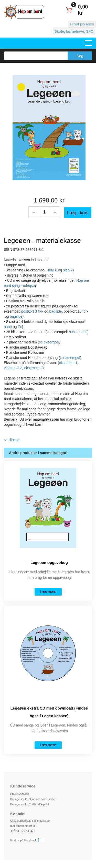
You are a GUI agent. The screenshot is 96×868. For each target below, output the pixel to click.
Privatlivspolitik (19, 794)
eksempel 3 (33, 368)
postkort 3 (30, 311)
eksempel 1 (68, 363)
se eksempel (49, 342)
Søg (80, 56)
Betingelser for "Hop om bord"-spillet (33, 799)
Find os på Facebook (26, 840)
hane (8, 327)
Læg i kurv (78, 213)
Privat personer (82, 24)
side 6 (52, 270)
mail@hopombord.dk (23, 826)
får (20, 327)
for (40, 311)
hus (72, 332)
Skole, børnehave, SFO (74, 31)
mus (84, 332)
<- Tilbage (12, 440)
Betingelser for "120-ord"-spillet (30, 804)
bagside (55, 311)
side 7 (68, 270)
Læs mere (48, 592)
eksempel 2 (13, 368)
